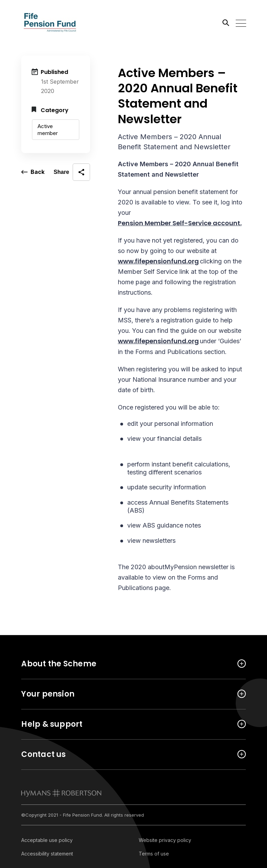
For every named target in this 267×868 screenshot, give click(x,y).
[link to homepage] (61, 793)
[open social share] (72, 172)
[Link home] (52, 23)
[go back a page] (33, 172)
